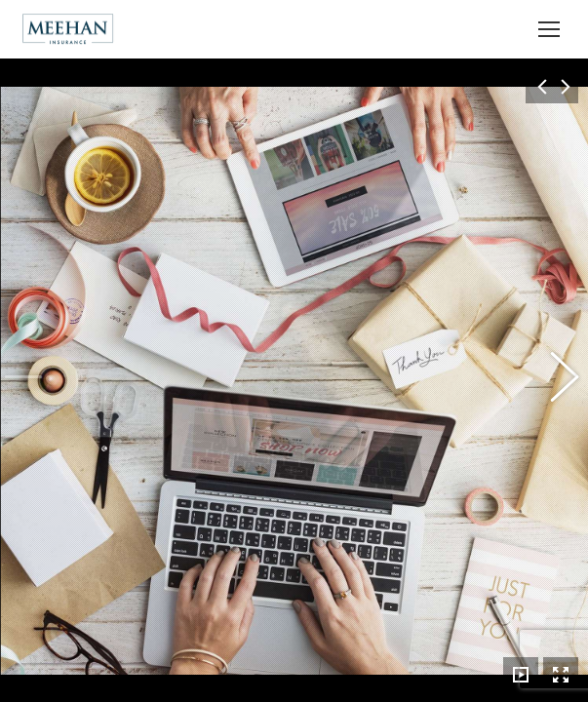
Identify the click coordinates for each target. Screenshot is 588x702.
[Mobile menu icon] (549, 29)
